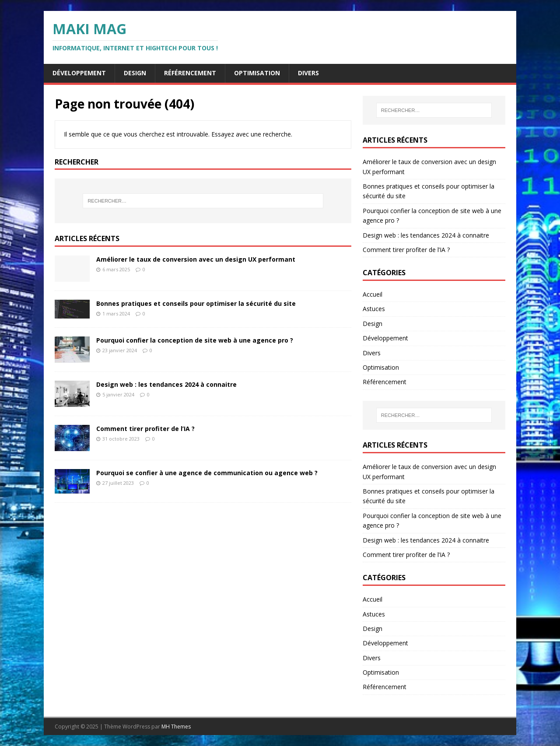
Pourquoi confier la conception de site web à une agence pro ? (195, 340)
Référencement (190, 73)
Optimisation (257, 73)
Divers (308, 73)
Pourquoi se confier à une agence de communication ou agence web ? (207, 473)
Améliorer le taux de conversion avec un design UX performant (196, 259)
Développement (79, 73)
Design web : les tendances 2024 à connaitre (166, 384)
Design (135, 73)
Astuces (374, 309)
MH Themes (176, 727)
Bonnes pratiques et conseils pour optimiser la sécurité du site (196, 303)
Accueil (373, 294)
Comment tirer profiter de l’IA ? (145, 429)
